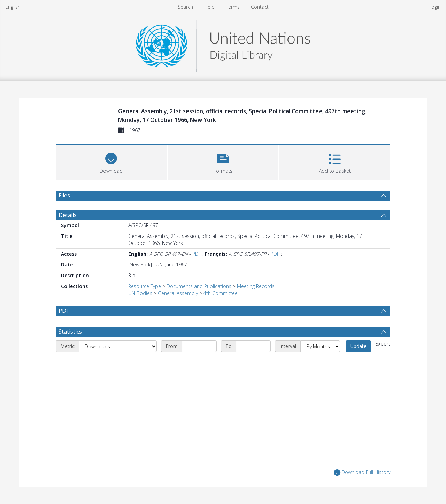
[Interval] (320, 346)
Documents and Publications (199, 286)
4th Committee (221, 293)
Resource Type (145, 286)
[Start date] (199, 346)
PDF (197, 254)
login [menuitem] (436, 7)
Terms (233, 7)
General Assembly (178, 293)
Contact (260, 7)
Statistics (70, 332)
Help (209, 7)
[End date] (253, 346)
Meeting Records (256, 286)
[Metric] (118, 346)
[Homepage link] (223, 44)
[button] (223, 161)
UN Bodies (140, 293)
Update (358, 346)
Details (68, 215)
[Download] (111, 161)
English (13, 7)
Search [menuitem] (185, 7)
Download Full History (362, 472)
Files (64, 195)
